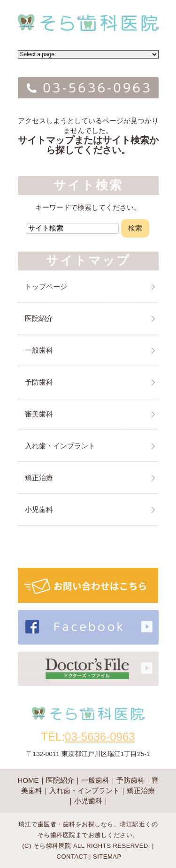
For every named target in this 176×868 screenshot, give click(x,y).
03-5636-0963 (100, 737)
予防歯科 (39, 382)
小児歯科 (39, 509)
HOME (28, 780)
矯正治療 (39, 478)
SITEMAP (107, 857)
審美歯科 (39, 414)
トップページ (46, 286)
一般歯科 (39, 350)
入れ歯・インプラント (60, 446)
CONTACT (72, 857)
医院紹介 (39, 318)
